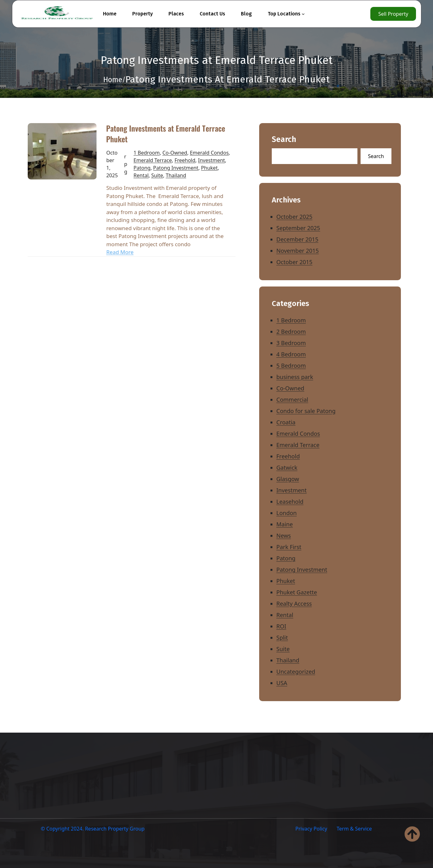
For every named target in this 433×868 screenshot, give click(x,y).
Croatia (286, 422)
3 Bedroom (291, 343)
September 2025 (298, 228)
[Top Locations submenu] (303, 14)
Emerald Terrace (153, 160)
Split (282, 638)
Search (284, 140)
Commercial (292, 400)
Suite (157, 175)
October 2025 (295, 217)
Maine (285, 524)
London (287, 513)
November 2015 (298, 251)
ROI (281, 626)
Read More (120, 252)
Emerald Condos (209, 153)
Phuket (209, 168)
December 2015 (297, 239)
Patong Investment (176, 168)
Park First (289, 547)
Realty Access (294, 604)
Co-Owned (175, 153)
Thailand (176, 175)
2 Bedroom (291, 332)
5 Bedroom (291, 366)
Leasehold (290, 502)
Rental (141, 175)
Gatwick (287, 468)
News (284, 536)
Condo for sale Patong (306, 411)
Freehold (185, 160)
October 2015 (295, 262)
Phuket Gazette (297, 592)
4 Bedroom (291, 354)
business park (295, 377)
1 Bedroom (147, 153)
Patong (142, 168)
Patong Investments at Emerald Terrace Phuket (166, 134)
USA (282, 683)
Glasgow (288, 479)
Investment (212, 160)
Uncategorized (296, 672)
